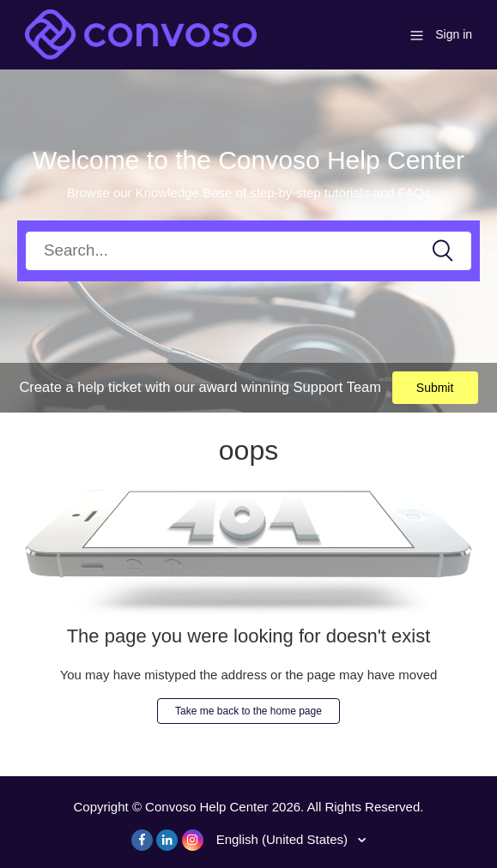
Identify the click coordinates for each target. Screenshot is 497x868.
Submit (435, 388)
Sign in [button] (454, 34)
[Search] (248, 251)
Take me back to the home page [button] (248, 711)
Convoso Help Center (206, 807)
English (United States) (284, 839)
